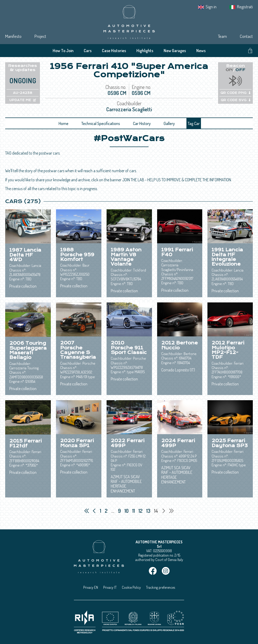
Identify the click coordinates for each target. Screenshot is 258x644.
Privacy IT (110, 587)
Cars (88, 51)
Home (64, 123)
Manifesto (13, 36)
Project (40, 36)
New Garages (175, 51)
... (113, 511)
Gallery (169, 123)
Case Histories (114, 51)
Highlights (145, 51)
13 (149, 511)
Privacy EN (91, 587)
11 (134, 511)
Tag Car (194, 123)
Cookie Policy (131, 587)
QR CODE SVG (236, 100)
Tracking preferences (161, 587)
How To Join (63, 51)
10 (127, 511)
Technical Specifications (101, 123)
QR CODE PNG (235, 93)
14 (157, 511)
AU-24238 (23, 93)
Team (222, 36)
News (201, 51)
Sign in (211, 7)
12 (141, 511)
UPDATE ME (23, 100)
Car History (142, 123)
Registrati (245, 7)
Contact (246, 36)
